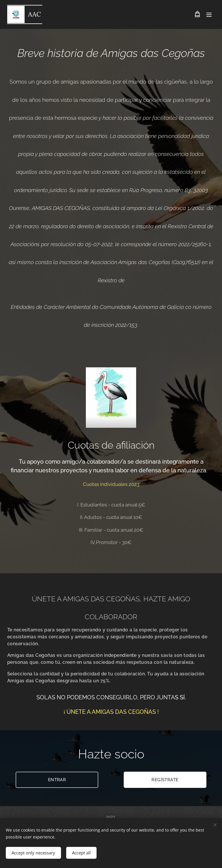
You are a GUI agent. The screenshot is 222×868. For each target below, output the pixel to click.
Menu (209, 15)
